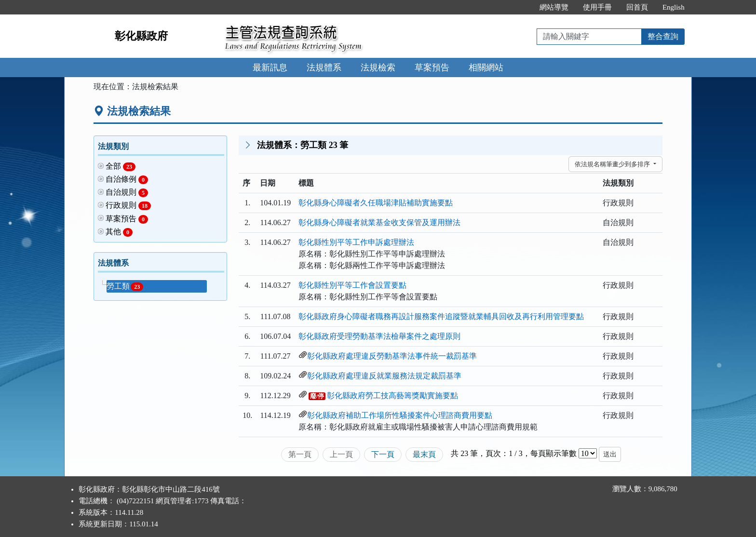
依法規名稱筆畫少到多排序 (613, 164)
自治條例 (127, 180)
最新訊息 (270, 67)
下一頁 (383, 454)
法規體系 (324, 67)
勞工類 (125, 287)
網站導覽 (554, 7)
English (674, 7)
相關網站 (486, 67)
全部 (121, 167)
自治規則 (127, 193)
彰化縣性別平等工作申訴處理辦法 (356, 242)
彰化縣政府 (141, 36)
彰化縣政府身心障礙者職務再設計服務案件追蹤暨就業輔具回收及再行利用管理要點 (441, 316)
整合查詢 (663, 36)
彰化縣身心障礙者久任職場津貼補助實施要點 (376, 203)
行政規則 (128, 206)
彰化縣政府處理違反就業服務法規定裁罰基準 (384, 376)
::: (522, 7)
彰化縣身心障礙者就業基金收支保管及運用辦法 (379, 222)
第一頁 (300, 454)
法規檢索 (378, 67)
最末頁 (424, 454)
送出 (610, 454)
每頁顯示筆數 (553, 453)
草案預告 (432, 67)
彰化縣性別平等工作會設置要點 (352, 285)
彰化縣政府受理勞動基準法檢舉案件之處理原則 (379, 336)
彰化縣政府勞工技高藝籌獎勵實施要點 (392, 396)
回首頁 (637, 7)
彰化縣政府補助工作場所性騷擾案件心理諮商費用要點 (400, 415)
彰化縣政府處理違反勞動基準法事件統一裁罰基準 (392, 356)
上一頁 (341, 454)
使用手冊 (597, 7)
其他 (119, 232)
